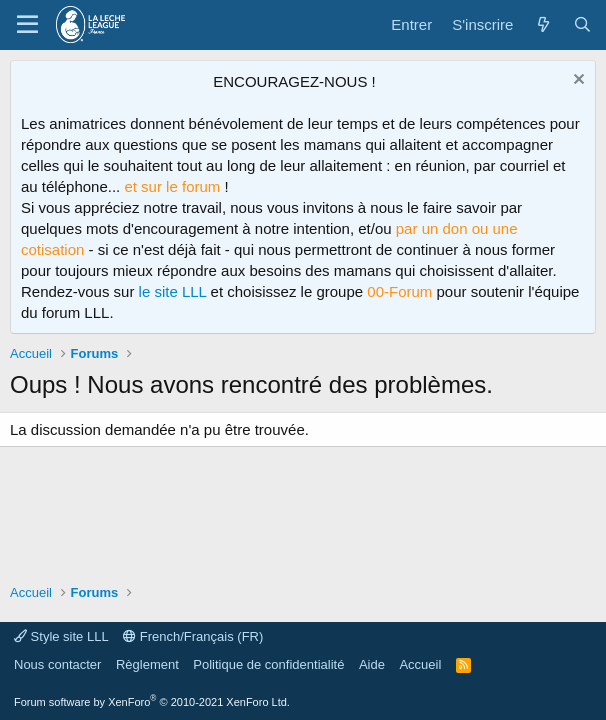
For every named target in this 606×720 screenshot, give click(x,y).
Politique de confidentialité (268, 664)
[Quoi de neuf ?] (542, 24)
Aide (372, 664)
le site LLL (173, 291)
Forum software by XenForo (152, 702)
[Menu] (27, 25)
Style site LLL (61, 636)
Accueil (420, 664)
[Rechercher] (582, 24)
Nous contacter (57, 664)
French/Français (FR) (193, 636)
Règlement (147, 664)
